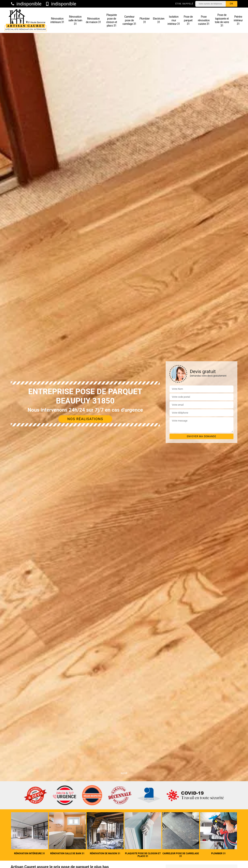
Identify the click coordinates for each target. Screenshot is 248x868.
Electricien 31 (159, 20)
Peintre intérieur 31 (238, 20)
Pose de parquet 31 (188, 20)
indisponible (26, 4)
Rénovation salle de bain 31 (75, 20)
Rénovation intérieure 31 (57, 20)
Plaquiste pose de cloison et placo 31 (112, 20)
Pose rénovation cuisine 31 (204, 20)
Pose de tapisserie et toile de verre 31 (222, 20)
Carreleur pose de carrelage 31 (129, 20)
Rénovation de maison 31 (93, 20)
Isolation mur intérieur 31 (174, 20)
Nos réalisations (85, 419)
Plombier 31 (145, 20)
